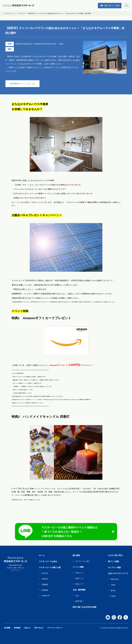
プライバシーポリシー (55, 628)
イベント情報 (78, 567)
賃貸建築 (45, 590)
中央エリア (79, 573)
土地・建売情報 (79, 590)
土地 (77, 596)
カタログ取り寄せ (115, 555)
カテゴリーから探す (83, 561)
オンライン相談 (114, 567)
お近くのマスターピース (118, 573)
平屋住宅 (45, 579)
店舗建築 (45, 584)
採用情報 (17, 628)
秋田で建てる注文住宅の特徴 (84, 607)
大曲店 (113, 596)
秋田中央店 (115, 579)
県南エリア (79, 578)
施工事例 (76, 555)
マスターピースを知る (48, 561)
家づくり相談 (110, 6)
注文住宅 (45, 573)
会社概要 (7, 628)
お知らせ (27, 628)
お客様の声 (46, 596)
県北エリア (79, 584)
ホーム (42, 555)
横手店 (113, 591)
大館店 (113, 585)
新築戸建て (79, 601)
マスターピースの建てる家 (50, 567)
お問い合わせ (39, 628)
